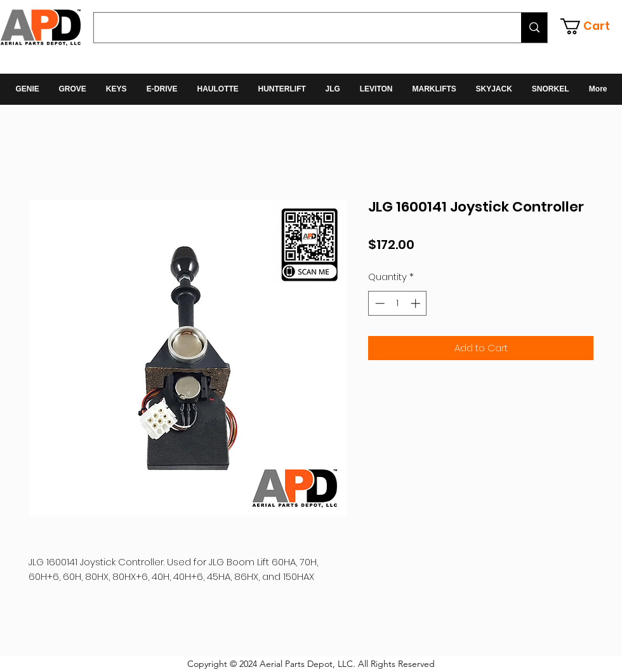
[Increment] (417, 303)
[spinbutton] (398, 303)
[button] (591, 26)
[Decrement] (379, 303)
